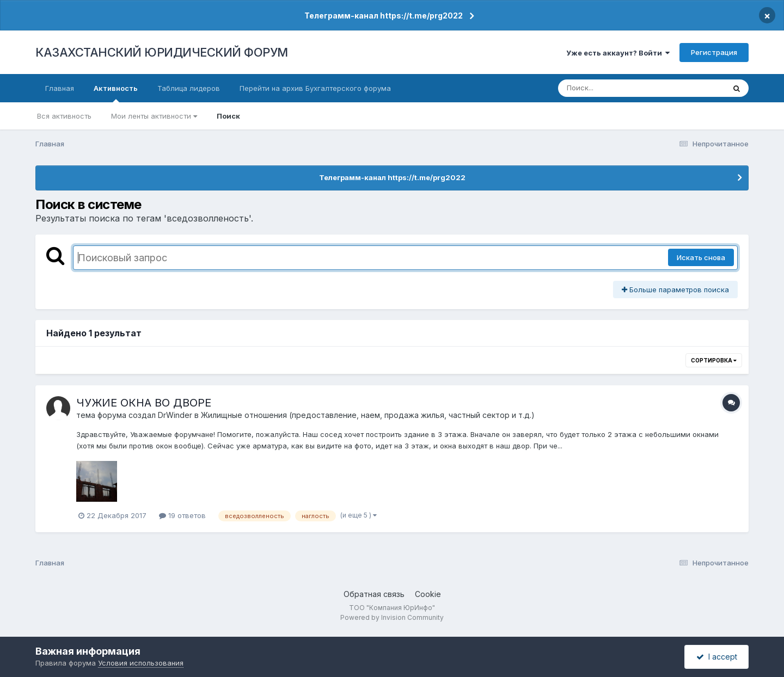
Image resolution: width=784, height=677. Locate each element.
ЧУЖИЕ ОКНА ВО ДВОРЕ (144, 403)
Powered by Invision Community (392, 617)
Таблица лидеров (189, 88)
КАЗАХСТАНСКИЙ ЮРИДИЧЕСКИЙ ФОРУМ (162, 52)
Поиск (228, 116)
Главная (60, 88)
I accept (717, 657)
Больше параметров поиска (675, 290)
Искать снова (701, 257)
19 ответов (182, 515)
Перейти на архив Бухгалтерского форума (315, 88)
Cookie (428, 594)
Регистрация (714, 52)
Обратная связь (374, 594)
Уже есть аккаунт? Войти (618, 53)
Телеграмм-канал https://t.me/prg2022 (384, 16)
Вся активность (64, 116)
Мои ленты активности (154, 116)
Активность (116, 93)
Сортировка (714, 360)
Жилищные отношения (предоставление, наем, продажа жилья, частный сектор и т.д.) (368, 415)
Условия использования (141, 663)
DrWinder (175, 415)
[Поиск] (621, 88)
